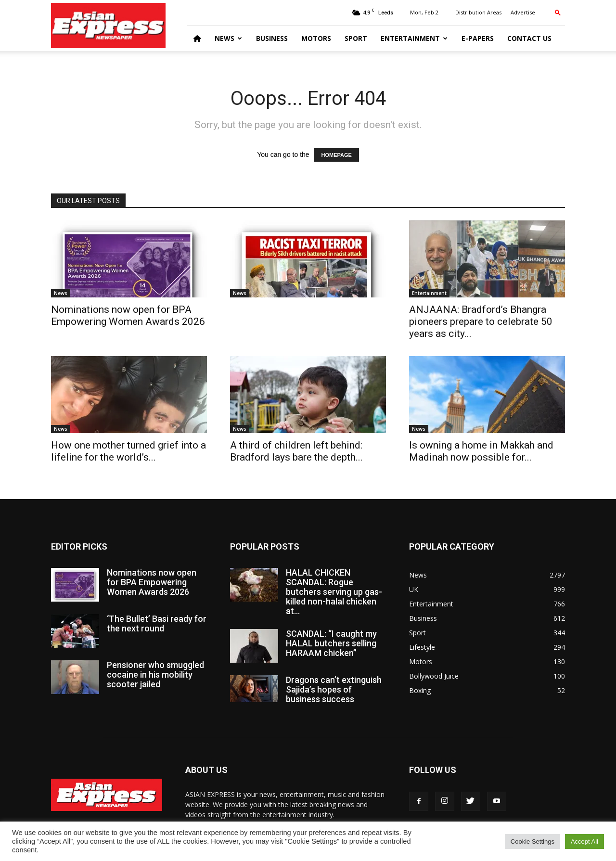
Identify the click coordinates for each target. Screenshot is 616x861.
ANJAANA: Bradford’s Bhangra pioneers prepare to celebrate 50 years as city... (481, 321)
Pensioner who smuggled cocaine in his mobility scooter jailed (155, 675)
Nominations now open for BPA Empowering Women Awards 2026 (128, 315)
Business (272, 38)
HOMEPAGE (337, 155)
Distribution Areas (478, 12)
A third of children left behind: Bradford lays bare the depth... (296, 451)
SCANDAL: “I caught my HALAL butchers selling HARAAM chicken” (331, 643)
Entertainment (414, 38)
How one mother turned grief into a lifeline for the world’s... (128, 451)
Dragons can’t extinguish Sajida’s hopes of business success (334, 689)
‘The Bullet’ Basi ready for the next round (157, 623)
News (228, 38)
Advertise (523, 12)
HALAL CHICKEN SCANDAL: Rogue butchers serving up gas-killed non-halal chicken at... (334, 592)
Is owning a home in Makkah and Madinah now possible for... (481, 451)
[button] (558, 12)
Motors (316, 38)
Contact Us (529, 38)
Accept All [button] (584, 842)
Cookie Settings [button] (533, 842)
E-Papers (478, 38)
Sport (356, 38)
